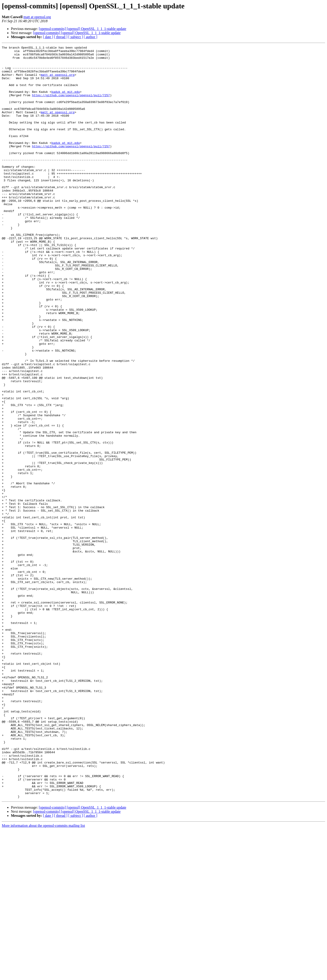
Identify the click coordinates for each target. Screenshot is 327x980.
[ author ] (91, 37)
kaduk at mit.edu (66, 101)
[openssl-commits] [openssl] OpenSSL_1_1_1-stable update (83, 29)
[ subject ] (76, 37)
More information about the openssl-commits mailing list (43, 976)
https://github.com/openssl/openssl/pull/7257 (71, 105)
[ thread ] (61, 37)
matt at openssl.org (37, 17)
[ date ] (48, 37)
